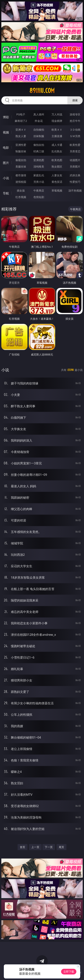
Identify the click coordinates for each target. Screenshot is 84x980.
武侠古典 (75, 175)
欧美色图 (57, 160)
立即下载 (69, 972)
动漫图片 (75, 160)
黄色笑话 (57, 182)
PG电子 (21, 114)
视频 (6, 132)
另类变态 (75, 151)
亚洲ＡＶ (21, 130)
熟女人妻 (21, 136)
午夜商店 (39, 190)
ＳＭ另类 (75, 136)
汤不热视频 (75, 190)
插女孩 (21, 190)
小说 (6, 178)
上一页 (35, 847)
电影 (6, 148)
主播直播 (57, 136)
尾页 (61, 847)
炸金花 (39, 121)
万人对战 (57, 114)
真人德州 (39, 114)
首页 (23, 847)
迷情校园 (21, 182)
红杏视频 (21, 197)
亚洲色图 (39, 160)
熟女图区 (57, 167)
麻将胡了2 (21, 121)
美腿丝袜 (21, 167)
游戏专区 (75, 114)
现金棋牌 (57, 121)
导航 (6, 193)
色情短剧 (39, 197)
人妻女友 (57, 175)
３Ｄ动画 (75, 130)
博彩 (6, 117)
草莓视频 (57, 190)
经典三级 (39, 151)
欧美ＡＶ (57, 130)
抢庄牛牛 (75, 121)
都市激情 (21, 175)
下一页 (49, 847)
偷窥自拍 (21, 160)
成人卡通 (57, 145)
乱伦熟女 (57, 151)
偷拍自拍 (39, 145)
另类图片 (75, 167)
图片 (6, 163)
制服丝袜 (21, 151)
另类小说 (39, 182)
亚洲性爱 (21, 145)
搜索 (75, 100)
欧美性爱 (75, 145)
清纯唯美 (39, 167)
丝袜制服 (39, 136)
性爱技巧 (75, 182)
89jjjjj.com (42, 91)
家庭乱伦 (39, 175)
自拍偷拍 (39, 130)
